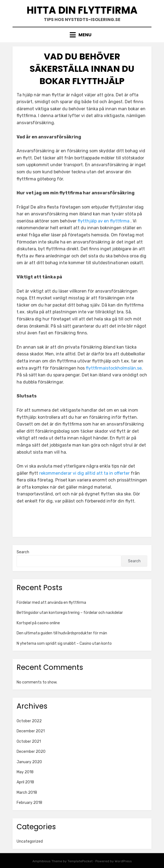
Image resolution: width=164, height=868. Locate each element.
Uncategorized (30, 841)
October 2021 (29, 741)
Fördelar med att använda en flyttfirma (51, 603)
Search (23, 552)
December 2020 (31, 752)
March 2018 (27, 793)
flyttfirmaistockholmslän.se (114, 368)
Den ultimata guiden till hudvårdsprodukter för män (62, 633)
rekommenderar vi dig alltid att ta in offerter (84, 473)
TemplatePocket (80, 861)
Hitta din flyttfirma (82, 10)
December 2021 (31, 731)
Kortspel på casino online (39, 623)
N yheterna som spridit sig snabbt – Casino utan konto (64, 643)
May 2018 (25, 772)
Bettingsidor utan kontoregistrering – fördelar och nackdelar (70, 613)
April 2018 (25, 782)
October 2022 (29, 721)
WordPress (123, 861)
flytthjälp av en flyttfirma (104, 221)
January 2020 (29, 762)
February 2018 (29, 803)
